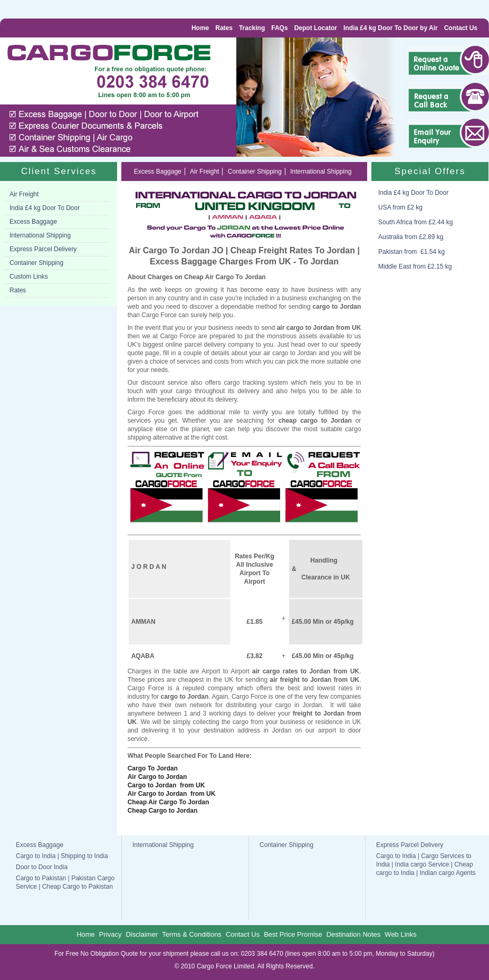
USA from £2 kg (400, 207)
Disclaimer (142, 934)
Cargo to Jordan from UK (166, 785)
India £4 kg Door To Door (45, 208)
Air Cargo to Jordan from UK (172, 794)
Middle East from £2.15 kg (415, 267)
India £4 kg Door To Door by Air (391, 28)
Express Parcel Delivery (43, 249)
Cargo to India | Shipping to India (62, 856)
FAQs (279, 28)
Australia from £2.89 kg (411, 237)
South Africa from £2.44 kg (415, 222)
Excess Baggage (33, 222)
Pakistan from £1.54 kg (411, 252)
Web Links (400, 934)
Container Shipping (36, 263)
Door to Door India (42, 867)
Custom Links (29, 277)
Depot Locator (316, 28)
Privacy (111, 934)
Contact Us (461, 28)
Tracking (252, 28)
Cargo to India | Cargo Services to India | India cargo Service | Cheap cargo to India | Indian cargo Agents (426, 864)
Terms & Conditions (192, 934)
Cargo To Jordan (153, 768)
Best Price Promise (293, 934)
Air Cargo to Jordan (157, 777)
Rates (224, 28)
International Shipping (40, 235)
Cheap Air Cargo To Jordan (169, 802)
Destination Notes (354, 934)
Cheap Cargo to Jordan (163, 811)
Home (200, 28)
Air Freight (24, 194)
